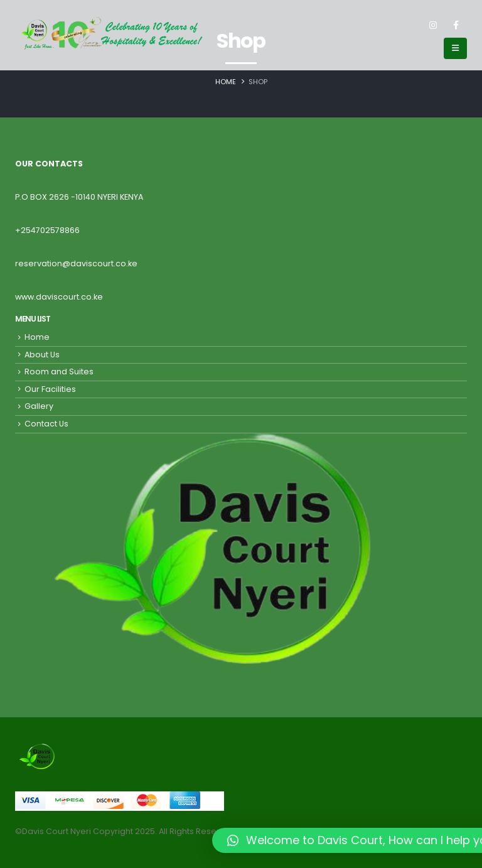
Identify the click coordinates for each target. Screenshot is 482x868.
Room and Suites (59, 372)
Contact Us (46, 424)
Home (37, 337)
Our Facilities (50, 389)
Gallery (39, 406)
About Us (42, 355)
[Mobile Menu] (455, 48)
